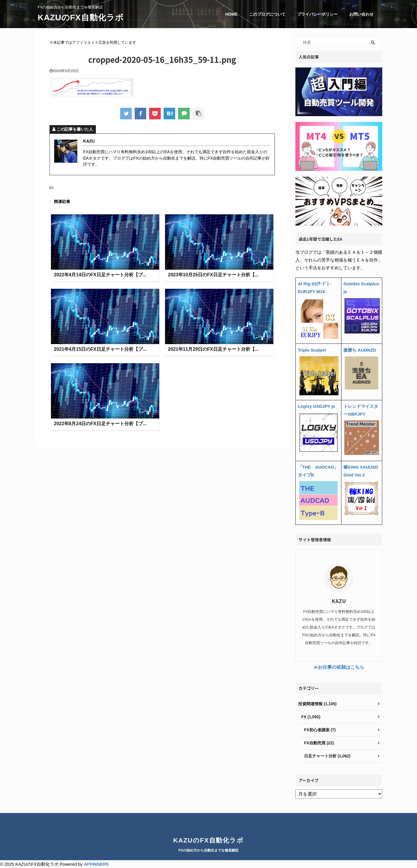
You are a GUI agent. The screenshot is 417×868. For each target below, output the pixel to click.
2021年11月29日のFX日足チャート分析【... (213, 349)
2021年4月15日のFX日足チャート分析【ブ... (100, 349)
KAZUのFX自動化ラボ (81, 18)
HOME (231, 14)
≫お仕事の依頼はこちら (339, 667)
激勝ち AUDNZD (360, 350)
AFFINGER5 (96, 864)
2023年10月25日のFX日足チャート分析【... (213, 275)
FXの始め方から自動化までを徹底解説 (208, 850)
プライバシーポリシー (317, 14)
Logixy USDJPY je (317, 406)
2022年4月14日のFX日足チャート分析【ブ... (100, 275)
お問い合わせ (361, 14)
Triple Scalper (312, 350)
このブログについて (267, 14)
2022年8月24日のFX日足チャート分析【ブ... (100, 424)
